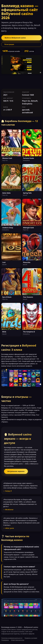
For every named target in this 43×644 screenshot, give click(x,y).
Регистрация (9, 44)
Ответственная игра (18, 640)
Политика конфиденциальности (12, 638)
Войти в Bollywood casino (15, 38)
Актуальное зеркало (16, 471)
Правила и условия (31, 638)
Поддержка (5, 640)
